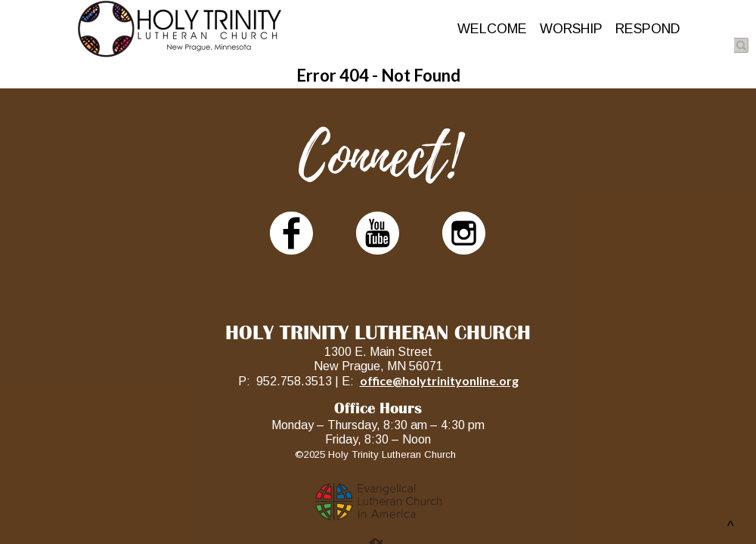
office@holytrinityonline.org (439, 380)
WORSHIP (571, 29)
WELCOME (492, 29)
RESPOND (648, 29)
